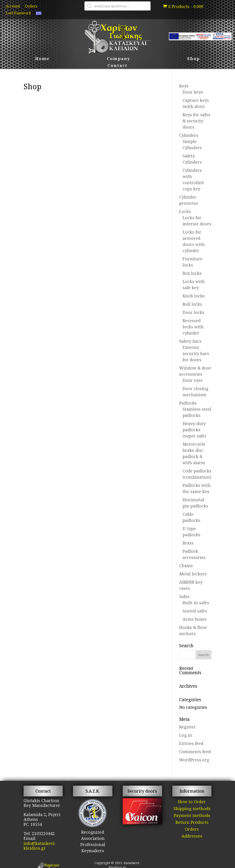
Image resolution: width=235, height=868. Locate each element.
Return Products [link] (192, 823)
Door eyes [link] (193, 380)
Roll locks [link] (192, 304)
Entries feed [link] (191, 743)
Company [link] (119, 59)
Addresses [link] (192, 837)
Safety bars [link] (190, 341)
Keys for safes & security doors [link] (196, 121)
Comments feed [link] (195, 752)
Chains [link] (186, 566)
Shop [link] (193, 59)
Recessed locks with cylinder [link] (193, 327)
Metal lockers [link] (193, 574)
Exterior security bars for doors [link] (196, 353)
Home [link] (42, 59)
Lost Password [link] (18, 13)
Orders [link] (31, 7)
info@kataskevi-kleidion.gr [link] (40, 846)
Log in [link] (186, 735)
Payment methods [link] (192, 816)
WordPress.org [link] (194, 760)
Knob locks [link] (194, 296)
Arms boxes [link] (195, 619)
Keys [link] (184, 86)
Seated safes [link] (195, 611)
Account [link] (13, 7)
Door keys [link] (193, 92)
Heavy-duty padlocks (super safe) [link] (194, 430)
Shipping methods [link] (192, 809)
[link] (39, 14)
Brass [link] (188, 543)
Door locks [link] (193, 312)
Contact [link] (117, 66)
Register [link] (188, 727)
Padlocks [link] (188, 403)
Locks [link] (185, 211)
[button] (204, 655)
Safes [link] (184, 596)
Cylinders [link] (189, 135)
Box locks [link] (192, 273)
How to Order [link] (192, 802)
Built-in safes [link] (196, 603)
